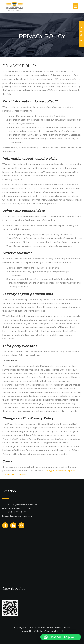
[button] (61, 637)
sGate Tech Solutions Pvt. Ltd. (48, 631)
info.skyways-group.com (20, 516)
